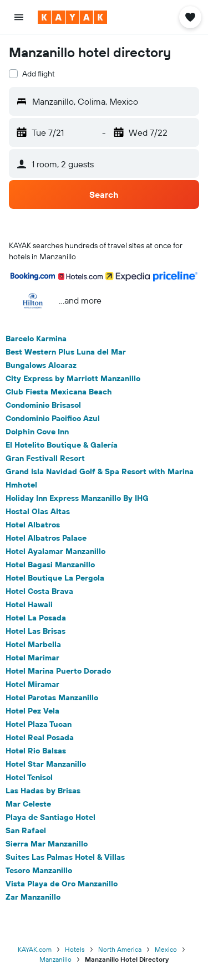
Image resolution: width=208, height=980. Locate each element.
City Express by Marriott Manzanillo (73, 378)
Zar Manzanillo (33, 897)
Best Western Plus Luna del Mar (66, 352)
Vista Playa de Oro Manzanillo (62, 884)
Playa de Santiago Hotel (50, 817)
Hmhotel (21, 485)
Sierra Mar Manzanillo (47, 844)
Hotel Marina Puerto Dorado (58, 671)
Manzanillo (55, 959)
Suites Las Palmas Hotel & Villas (65, 857)
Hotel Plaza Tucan (39, 724)
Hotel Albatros (33, 525)
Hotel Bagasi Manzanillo (50, 565)
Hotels (75, 949)
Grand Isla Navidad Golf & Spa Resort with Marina (100, 471)
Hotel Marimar (32, 658)
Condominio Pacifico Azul (53, 418)
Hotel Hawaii (29, 604)
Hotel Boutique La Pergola (55, 578)
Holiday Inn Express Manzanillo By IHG (77, 498)
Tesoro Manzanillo (39, 870)
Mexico (166, 949)
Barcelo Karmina (36, 338)
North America (120, 949)
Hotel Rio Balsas (36, 751)
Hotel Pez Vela (32, 711)
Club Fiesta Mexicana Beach (59, 392)
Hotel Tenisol (29, 777)
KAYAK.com (35, 949)
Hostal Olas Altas (38, 511)
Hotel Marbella (33, 644)
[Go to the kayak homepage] (72, 17)
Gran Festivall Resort (45, 458)
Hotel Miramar (32, 684)
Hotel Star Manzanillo (46, 764)
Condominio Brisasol (43, 405)
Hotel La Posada (36, 618)
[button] (19, 17)
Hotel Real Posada (40, 737)
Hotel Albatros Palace (46, 538)
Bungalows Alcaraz (41, 365)
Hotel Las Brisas (35, 631)
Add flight (39, 74)
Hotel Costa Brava (39, 591)
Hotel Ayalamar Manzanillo (55, 551)
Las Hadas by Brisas (43, 791)
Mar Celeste (28, 804)
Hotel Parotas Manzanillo (52, 697)
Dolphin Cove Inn (37, 432)
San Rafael (26, 830)
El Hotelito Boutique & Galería (62, 445)
